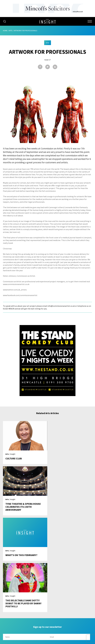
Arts (11, 31)
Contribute (47, 612)
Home (5, 31)
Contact (48, 616)
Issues (47, 602)
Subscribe (47, 607)
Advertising (47, 598)
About (48, 593)
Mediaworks (24, 641)
